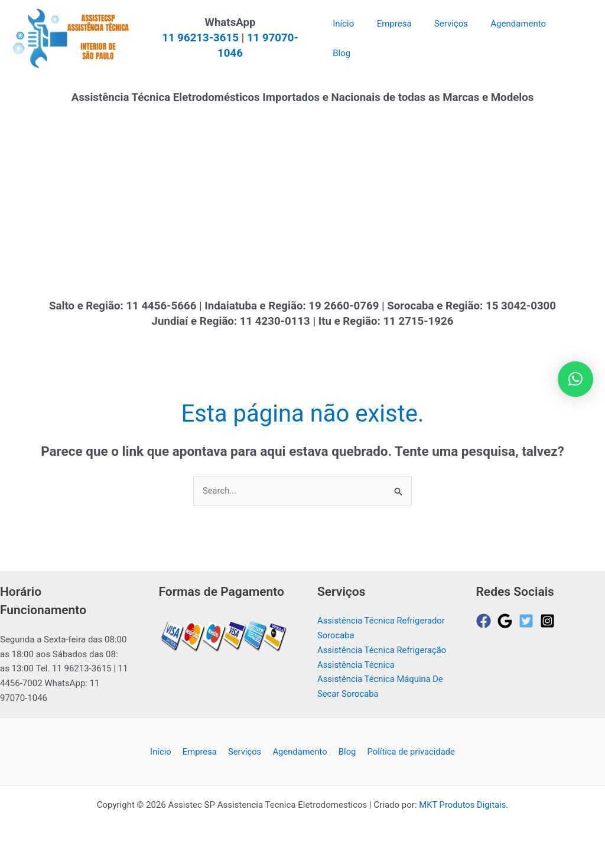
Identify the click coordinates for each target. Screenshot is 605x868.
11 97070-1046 (291, 45)
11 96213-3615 (207, 45)
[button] (575, 379)
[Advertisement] (302, 208)
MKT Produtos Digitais (462, 816)
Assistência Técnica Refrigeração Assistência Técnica (366, 665)
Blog (344, 762)
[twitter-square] (528, 621)
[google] (507, 621)
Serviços (245, 762)
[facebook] (486, 621)
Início (165, 762)
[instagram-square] (550, 621)
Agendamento (298, 762)
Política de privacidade (406, 762)
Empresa (202, 762)
